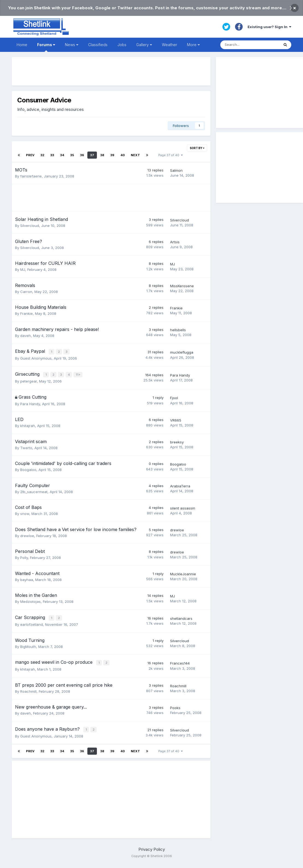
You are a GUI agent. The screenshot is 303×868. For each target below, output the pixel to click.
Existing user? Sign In (269, 27)
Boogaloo (28, 469)
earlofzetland (32, 623)
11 (78, 374)
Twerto (26, 447)
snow (25, 513)
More (193, 45)
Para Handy (180, 375)
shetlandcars (181, 618)
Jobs (122, 45)
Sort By (197, 148)
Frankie (26, 313)
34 (62, 155)
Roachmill (28, 690)
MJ (23, 269)
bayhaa (27, 579)
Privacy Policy (152, 847)
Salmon (176, 170)
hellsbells (178, 330)
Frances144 (180, 662)
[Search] (250, 45)
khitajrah (28, 425)
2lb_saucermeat (34, 491)
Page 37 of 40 (170, 155)
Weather (170, 45)
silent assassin (183, 507)
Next (135, 155)
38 (102, 155)
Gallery (144, 45)
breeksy (177, 442)
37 (92, 155)
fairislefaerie (31, 176)
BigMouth (28, 645)
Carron (26, 292)
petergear (29, 381)
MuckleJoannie (183, 573)
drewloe (27, 535)
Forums (46, 47)
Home (22, 45)
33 (52, 155)
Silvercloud (30, 226)
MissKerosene (182, 286)
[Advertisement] (111, 71)
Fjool (174, 397)
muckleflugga (182, 352)
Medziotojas (30, 601)
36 (82, 155)
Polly (24, 557)
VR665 (176, 419)
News (72, 45)
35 (72, 155)
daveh (26, 336)
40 (123, 155)
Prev (30, 155)
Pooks (175, 706)
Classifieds (98, 45)
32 (42, 155)
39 (112, 155)
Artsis (175, 242)
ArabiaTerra (180, 485)
